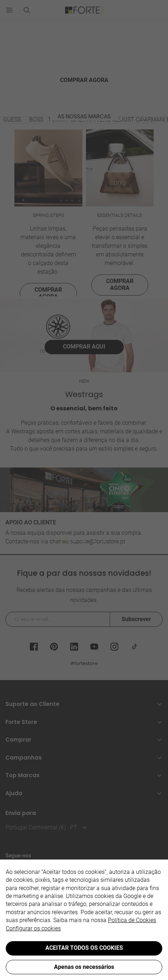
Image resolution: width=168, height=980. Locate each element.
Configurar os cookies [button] (33, 928)
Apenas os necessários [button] (84, 967)
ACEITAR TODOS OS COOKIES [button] (84, 948)
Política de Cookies (132, 920)
